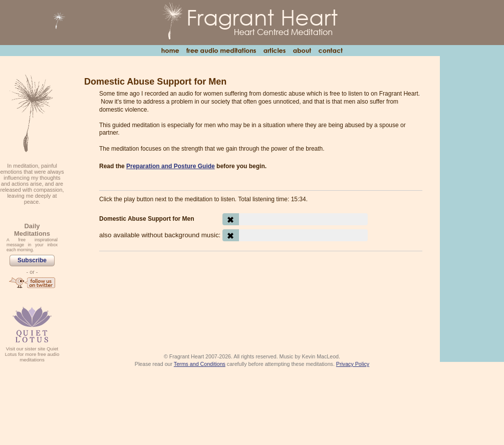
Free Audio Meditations (221, 51)
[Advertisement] (261, 286)
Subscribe (32, 260)
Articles (274, 51)
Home (170, 51)
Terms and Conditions (200, 364)
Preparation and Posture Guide (171, 166)
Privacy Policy (353, 364)
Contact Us (330, 51)
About (302, 51)
